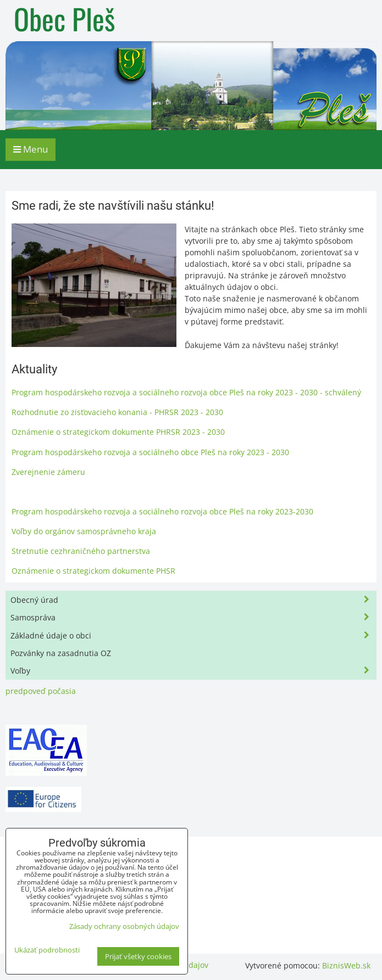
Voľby (193, 671)
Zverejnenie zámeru (48, 472)
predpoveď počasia (41, 691)
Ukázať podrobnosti (47, 950)
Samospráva (193, 617)
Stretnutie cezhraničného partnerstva (81, 551)
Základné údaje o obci (193, 635)
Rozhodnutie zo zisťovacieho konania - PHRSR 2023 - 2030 (117, 412)
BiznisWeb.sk (346, 965)
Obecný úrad (193, 600)
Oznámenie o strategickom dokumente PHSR (93, 571)
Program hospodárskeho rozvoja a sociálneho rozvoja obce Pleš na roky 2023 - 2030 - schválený (186, 392)
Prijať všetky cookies (138, 956)
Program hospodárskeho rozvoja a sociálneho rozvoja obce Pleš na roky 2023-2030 (162, 511)
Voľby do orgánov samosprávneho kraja (84, 531)
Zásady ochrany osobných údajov (124, 926)
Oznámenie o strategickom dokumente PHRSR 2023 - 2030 (118, 432)
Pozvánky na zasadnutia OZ (61, 653)
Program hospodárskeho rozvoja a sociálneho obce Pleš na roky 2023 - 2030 (150, 452)
